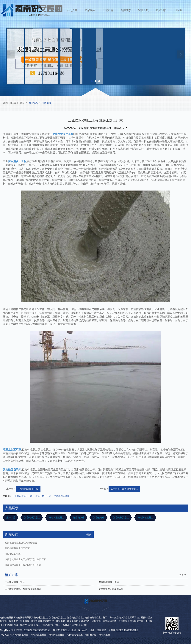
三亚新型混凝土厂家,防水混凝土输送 (23, 589)
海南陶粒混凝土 (145, 518)
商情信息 (46, 103)
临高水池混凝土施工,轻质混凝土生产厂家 (25, 559)
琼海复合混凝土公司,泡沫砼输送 (21, 543)
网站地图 (83, 630)
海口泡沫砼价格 (13, 554)
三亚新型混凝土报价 (15, 582)
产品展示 (90, 10)
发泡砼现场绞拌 (62, 496)
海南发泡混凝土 (56, 518)
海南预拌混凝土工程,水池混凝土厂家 (23, 565)
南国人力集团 (69, 630)
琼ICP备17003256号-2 (127, 630)
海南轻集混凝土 (121, 518)
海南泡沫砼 (78, 518)
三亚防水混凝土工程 (22, 496)
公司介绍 (72, 10)
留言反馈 (143, 10)
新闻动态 (126, 10)
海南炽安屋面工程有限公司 (37, 630)
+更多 (89, 534)
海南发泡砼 (98, 518)
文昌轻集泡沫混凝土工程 (111, 589)
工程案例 (108, 10)
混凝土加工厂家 (43, 496)
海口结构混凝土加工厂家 (17, 548)
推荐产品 (11, 518)
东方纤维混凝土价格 (109, 582)
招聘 (179, 10)
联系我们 (161, 10)
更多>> (183, 575)
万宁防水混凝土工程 (28, 489)
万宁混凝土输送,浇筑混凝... (124, 489)
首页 (54, 10)
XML (92, 630)
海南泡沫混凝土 (32, 518)
